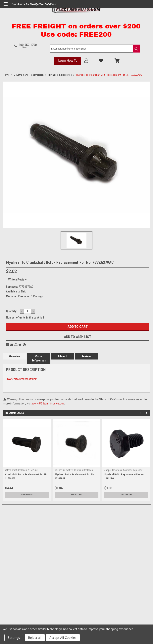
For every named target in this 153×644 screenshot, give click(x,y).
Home (6, 75)
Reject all (35, 638)
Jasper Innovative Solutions (69, 470)
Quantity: (11, 311)
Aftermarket (11, 470)
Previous (141, 413)
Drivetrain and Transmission (29, 75)
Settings (14, 638)
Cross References (39, 358)
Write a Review (17, 280)
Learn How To (68, 61)
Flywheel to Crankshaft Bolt (21, 379)
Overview (15, 356)
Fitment (63, 356)
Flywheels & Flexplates (60, 75)
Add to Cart (27, 495)
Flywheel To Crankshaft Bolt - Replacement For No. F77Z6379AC (109, 75)
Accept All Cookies (63, 638)
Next (147, 413)
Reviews (86, 356)
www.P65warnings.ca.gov (48, 403)
